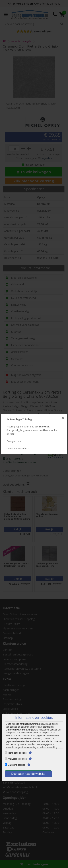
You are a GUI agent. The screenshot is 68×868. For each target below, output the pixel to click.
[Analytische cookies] (6, 758)
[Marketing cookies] (6, 764)
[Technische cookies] (6, 752)
